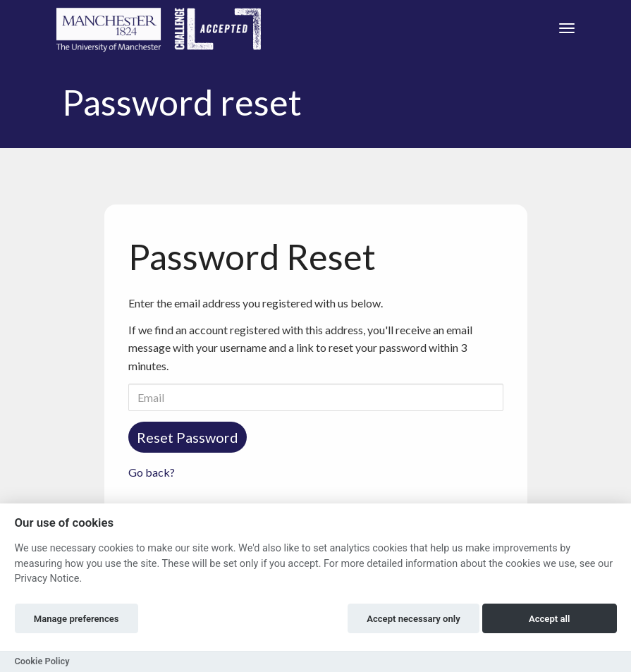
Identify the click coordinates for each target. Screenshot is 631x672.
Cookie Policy (42, 661)
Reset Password (188, 437)
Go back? (152, 472)
